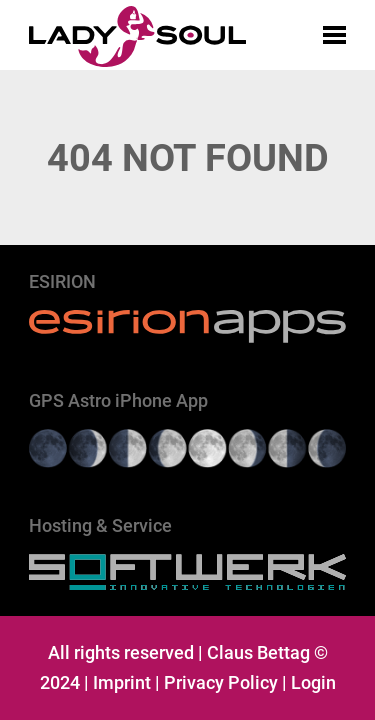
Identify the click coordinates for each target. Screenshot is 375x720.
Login (313, 682)
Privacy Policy (221, 682)
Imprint (122, 682)
